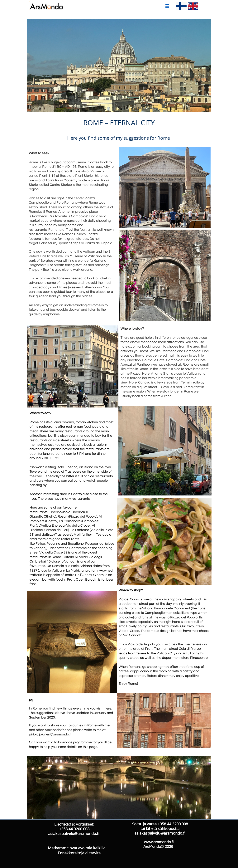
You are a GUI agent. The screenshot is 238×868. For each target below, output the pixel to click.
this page (90, 747)
